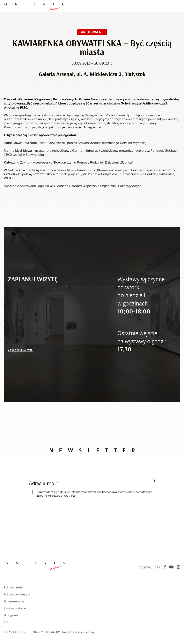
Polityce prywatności (63, 496)
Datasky (89, 632)
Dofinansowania (14, 601)
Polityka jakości (14, 587)
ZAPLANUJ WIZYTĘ (20, 350)
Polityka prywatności (17, 594)
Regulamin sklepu (15, 608)
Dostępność (11, 615)
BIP (6, 622)
